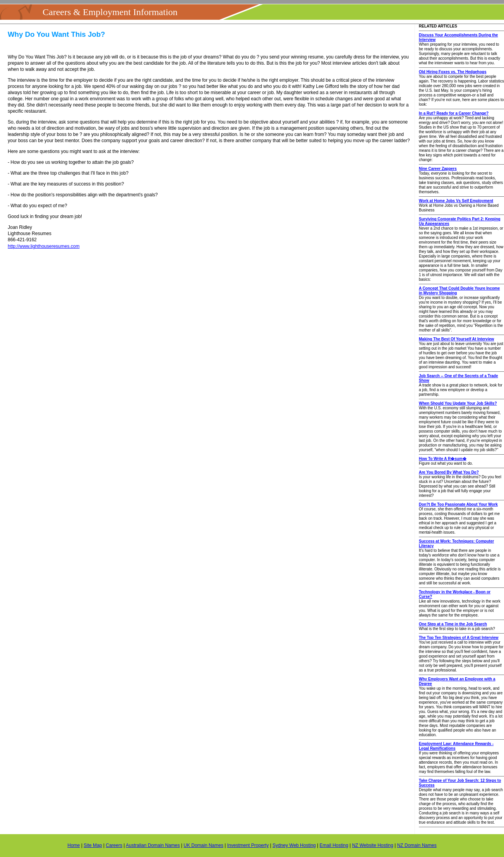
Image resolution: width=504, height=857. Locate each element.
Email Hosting (334, 845)
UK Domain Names (203, 845)
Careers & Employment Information (110, 12)
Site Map (93, 845)
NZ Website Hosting (372, 845)
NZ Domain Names (417, 845)
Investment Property (248, 845)
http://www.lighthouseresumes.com (44, 246)
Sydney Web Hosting (294, 845)
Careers (114, 845)
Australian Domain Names (153, 845)
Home (74, 845)
